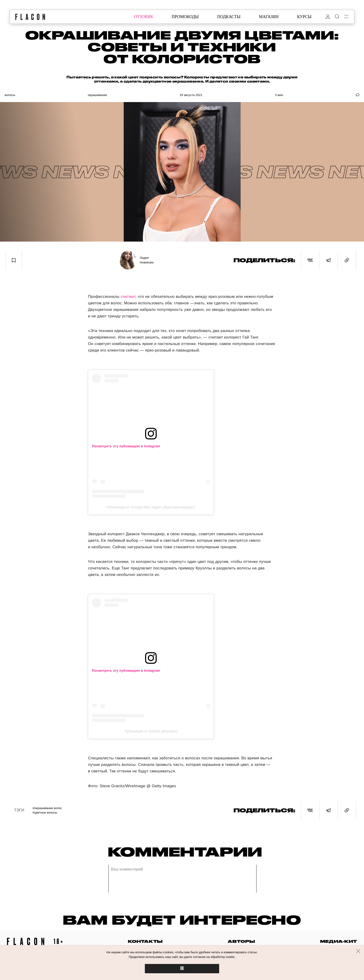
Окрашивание (97, 95)
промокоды (185, 17)
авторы (241, 941)
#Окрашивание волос (47, 808)
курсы (304, 17)
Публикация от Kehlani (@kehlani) (151, 731)
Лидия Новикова (147, 260)
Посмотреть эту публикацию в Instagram (126, 446)
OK (182, 968)
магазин (269, 17)
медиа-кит (339, 941)
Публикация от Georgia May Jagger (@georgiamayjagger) (151, 507)
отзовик (144, 17)
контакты (145, 941)
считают (128, 297)
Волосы (10, 95)
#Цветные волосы (45, 812)
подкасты (229, 17)
